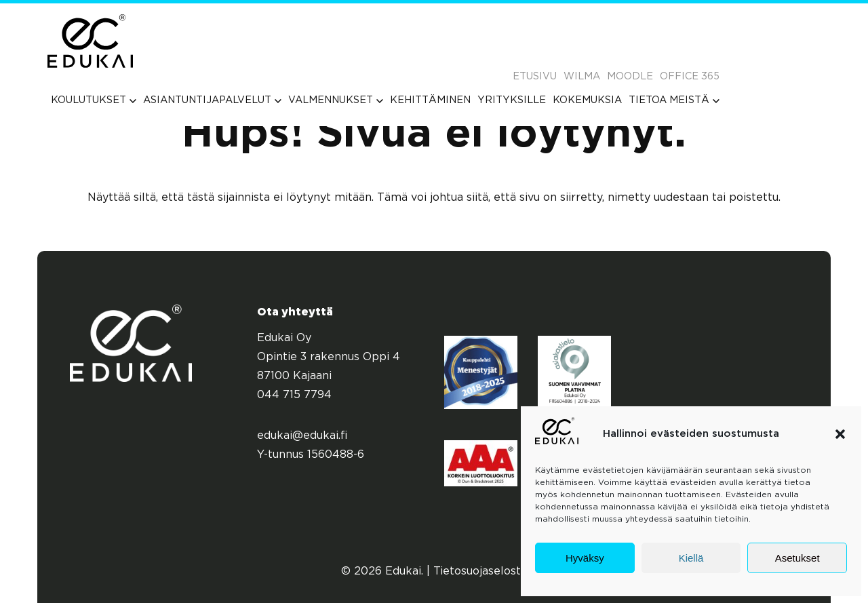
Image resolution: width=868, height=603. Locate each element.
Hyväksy (585, 558)
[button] (840, 434)
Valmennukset (336, 100)
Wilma (582, 76)
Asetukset (797, 558)
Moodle (630, 76)
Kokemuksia (587, 100)
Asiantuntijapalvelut (212, 100)
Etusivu (535, 76)
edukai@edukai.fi (302, 436)
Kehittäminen (430, 100)
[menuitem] (94, 100)
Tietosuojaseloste (480, 571)
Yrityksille (512, 100)
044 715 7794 (294, 395)
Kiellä (691, 558)
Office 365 (690, 76)
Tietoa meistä (674, 100)
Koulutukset (94, 100)
